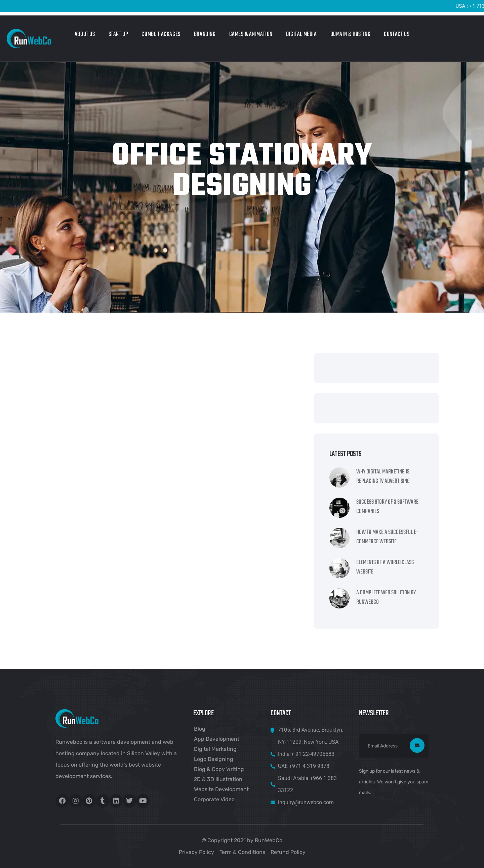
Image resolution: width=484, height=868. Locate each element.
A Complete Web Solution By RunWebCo (386, 598)
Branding (205, 34)
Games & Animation (251, 34)
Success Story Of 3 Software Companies (387, 507)
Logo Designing (214, 759)
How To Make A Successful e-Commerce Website (387, 537)
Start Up (118, 34)
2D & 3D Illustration (218, 779)
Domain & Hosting (351, 34)
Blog (200, 729)
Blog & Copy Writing (219, 769)
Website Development (221, 789)
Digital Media (301, 34)
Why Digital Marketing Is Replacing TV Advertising (383, 477)
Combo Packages (161, 34)
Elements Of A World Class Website (385, 567)
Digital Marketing (215, 749)
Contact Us (397, 34)
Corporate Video (214, 799)
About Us (85, 34)
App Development (217, 739)
